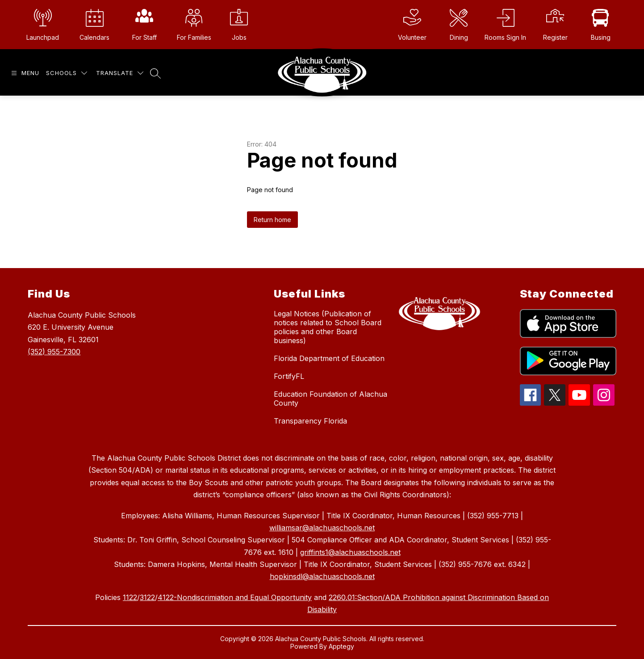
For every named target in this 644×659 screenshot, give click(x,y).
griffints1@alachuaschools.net (350, 552)
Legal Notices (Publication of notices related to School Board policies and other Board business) (328, 327)
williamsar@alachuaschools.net (322, 528)
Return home (272, 220)
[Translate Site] (120, 73)
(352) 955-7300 (54, 352)
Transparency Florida (310, 421)
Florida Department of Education (329, 358)
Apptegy (341, 646)
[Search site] (155, 73)
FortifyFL (289, 376)
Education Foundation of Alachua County (330, 399)
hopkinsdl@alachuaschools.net (322, 576)
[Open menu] (24, 73)
